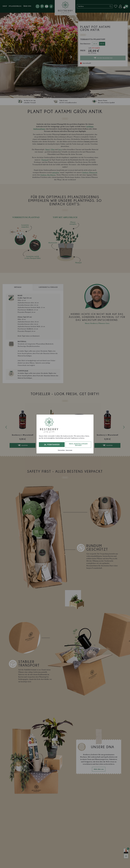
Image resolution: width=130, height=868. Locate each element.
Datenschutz (61, 450)
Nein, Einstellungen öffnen (78, 445)
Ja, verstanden (52, 445)
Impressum (69, 450)
